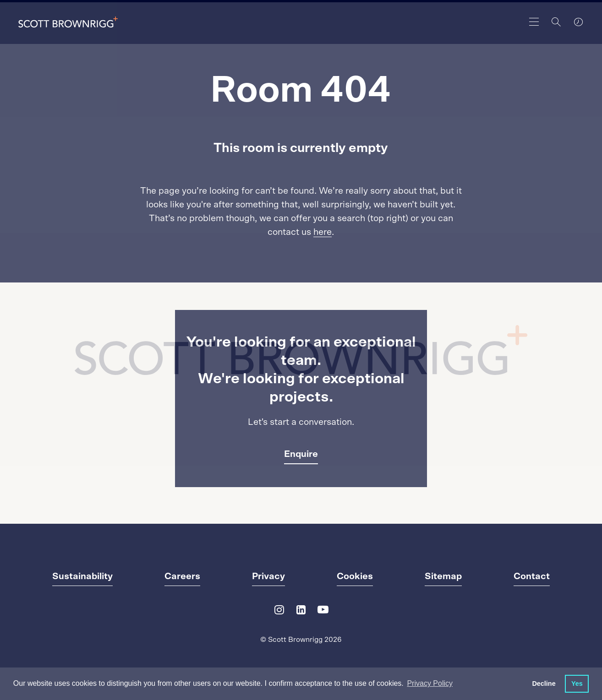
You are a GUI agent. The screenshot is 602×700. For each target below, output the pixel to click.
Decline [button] (544, 684)
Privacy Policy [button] (430, 683)
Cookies (355, 576)
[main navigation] (534, 22)
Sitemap (443, 576)
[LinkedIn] (301, 612)
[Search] (556, 22)
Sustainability (82, 576)
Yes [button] (577, 684)
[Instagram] (279, 612)
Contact (532, 576)
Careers (182, 576)
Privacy (268, 576)
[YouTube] (323, 612)
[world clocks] (578, 22)
